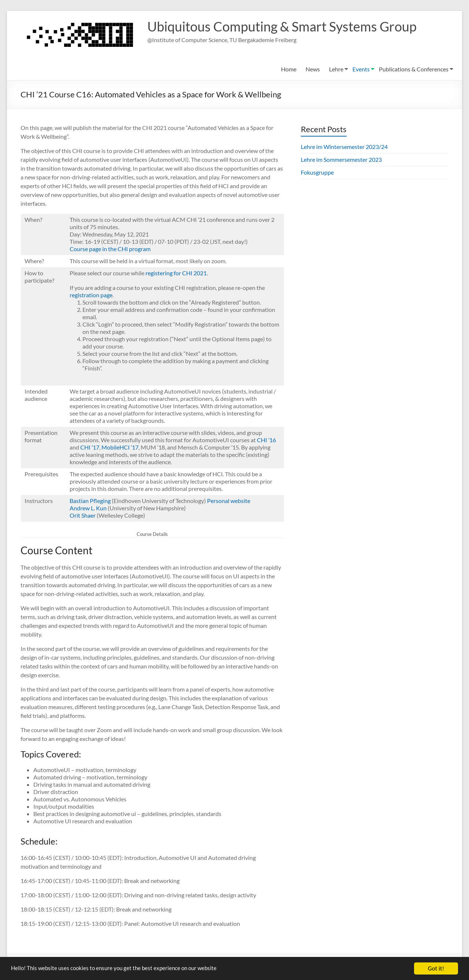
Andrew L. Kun (88, 508)
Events (361, 69)
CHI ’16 (266, 440)
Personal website (229, 501)
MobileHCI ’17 (120, 447)
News (313, 69)
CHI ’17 (90, 447)
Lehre (336, 69)
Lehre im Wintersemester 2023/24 (344, 147)
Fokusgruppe (317, 172)
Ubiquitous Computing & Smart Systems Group (282, 27)
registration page (91, 295)
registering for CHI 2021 (176, 273)
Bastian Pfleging (90, 501)
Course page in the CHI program (110, 249)
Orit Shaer (83, 515)
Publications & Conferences (414, 69)
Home (289, 69)
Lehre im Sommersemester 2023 (341, 159)
